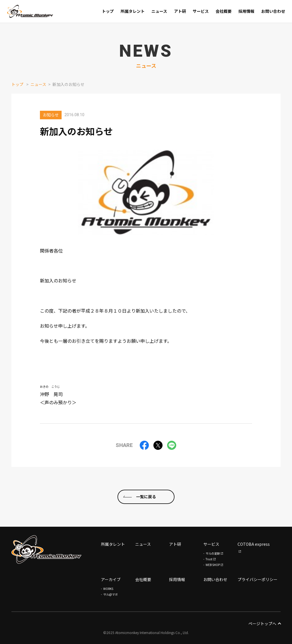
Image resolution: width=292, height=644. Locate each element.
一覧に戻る (146, 497)
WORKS (108, 589)
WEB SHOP (213, 565)
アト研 (175, 544)
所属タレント (113, 544)
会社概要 (143, 579)
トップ (17, 84)
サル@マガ (110, 594)
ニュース (38, 84)
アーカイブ (111, 579)
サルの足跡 (213, 553)
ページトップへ (264, 624)
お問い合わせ (215, 579)
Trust (209, 559)
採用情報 (177, 579)
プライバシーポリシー (257, 579)
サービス (211, 544)
